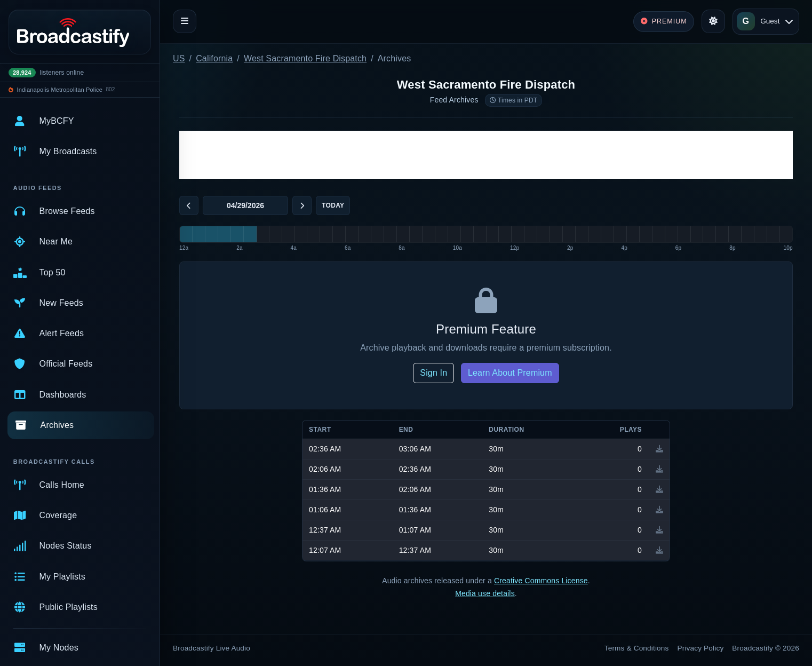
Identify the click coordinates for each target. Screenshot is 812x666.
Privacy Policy (701, 648)
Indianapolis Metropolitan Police (60, 90)
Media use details (485, 593)
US (179, 58)
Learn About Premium (510, 373)
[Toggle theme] (713, 21)
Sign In (433, 373)
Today (333, 205)
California (214, 58)
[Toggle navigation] (185, 21)
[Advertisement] (486, 155)
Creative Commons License (541, 581)
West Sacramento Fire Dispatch (305, 58)
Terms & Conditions (637, 648)
